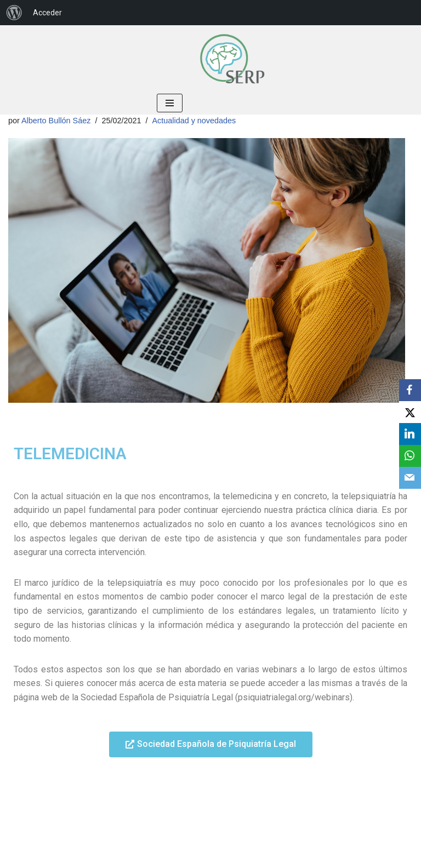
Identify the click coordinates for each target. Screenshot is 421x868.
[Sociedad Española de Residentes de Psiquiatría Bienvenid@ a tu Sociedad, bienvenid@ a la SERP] (232, 58)
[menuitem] (14, 13)
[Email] (410, 478)
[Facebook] (410, 390)
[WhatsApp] (410, 456)
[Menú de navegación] (170, 103)
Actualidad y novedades (194, 121)
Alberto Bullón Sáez (56, 121)
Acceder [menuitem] (47, 13)
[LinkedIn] (410, 434)
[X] (410, 412)
